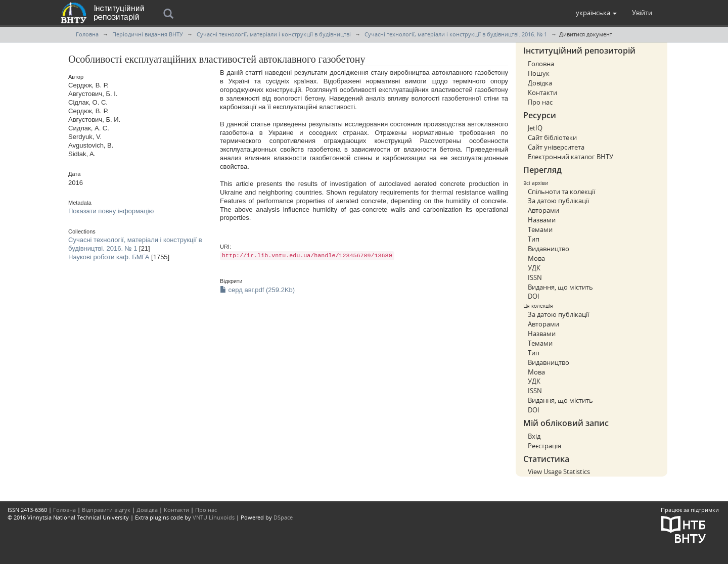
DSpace (283, 517)
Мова (536, 258)
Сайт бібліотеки (552, 137)
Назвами (542, 220)
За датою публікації (558, 201)
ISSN (535, 277)
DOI (534, 296)
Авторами (543, 210)
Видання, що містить (560, 287)
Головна (87, 34)
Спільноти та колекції (561, 192)
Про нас (540, 102)
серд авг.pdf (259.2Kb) (257, 290)
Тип (534, 239)
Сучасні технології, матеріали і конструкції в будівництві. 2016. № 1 (456, 34)
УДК (534, 268)
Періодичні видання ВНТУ (148, 34)
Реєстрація (544, 446)
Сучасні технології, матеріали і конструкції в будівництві (274, 34)
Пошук (539, 73)
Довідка (540, 83)
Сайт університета (556, 147)
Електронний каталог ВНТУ (571, 157)
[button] (596, 13)
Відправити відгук (106, 510)
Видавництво (549, 249)
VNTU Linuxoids (214, 517)
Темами (540, 229)
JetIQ (535, 128)
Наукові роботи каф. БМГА (109, 257)
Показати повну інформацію (111, 211)
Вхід (534, 436)
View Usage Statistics (559, 472)
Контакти (542, 92)
